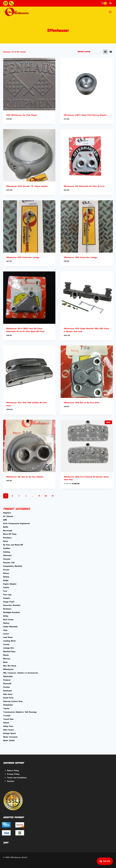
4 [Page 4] (26, 496)
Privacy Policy (13, 774)
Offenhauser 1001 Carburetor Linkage (23, 257)
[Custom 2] (11, 3)
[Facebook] (96, 864)
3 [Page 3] (19, 496)
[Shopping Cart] (104, 3)
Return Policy (13, 770)
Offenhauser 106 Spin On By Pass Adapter (25, 477)
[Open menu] (110, 12)
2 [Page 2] (12, 496)
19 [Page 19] (39, 496)
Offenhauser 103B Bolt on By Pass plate (81, 402)
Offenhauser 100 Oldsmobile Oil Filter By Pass (84, 186)
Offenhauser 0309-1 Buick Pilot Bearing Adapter (85, 115)
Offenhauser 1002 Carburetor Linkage (80, 257)
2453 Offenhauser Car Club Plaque (22, 115)
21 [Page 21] (53, 496)
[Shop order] (90, 52)
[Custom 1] (6, 3)
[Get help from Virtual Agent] (105, 861)
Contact (11, 781)
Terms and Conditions (17, 777)
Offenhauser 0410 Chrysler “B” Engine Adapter (27, 186)
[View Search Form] (110, 3)
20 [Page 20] (46, 496)
